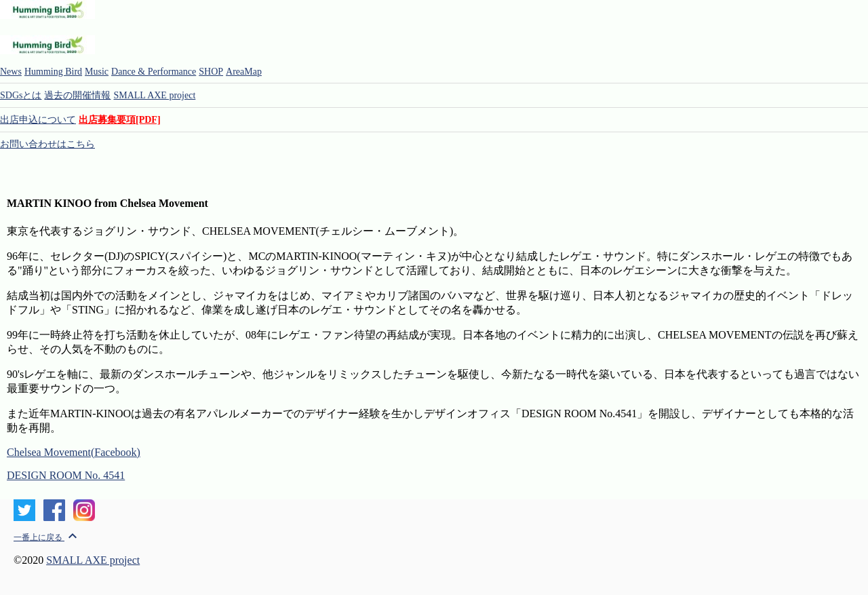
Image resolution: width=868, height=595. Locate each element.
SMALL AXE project (154, 95)
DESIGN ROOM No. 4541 (66, 475)
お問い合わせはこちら (47, 144)
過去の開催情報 (77, 95)
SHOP (211, 72)
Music (97, 72)
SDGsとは (21, 95)
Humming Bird (53, 72)
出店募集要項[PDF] (120, 120)
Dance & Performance (154, 72)
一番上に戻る (47, 537)
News (11, 72)
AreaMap (244, 72)
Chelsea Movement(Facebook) (74, 452)
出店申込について (38, 120)
